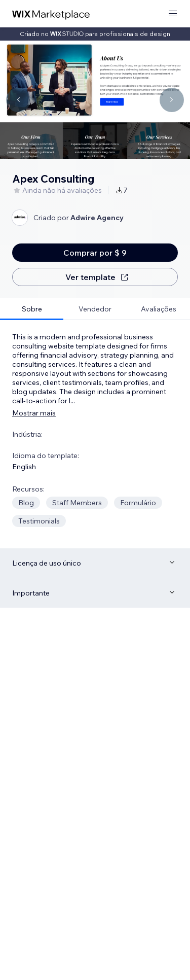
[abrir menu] (173, 14)
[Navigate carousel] (18, 100)
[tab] (32, 309)
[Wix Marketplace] (51, 14)
